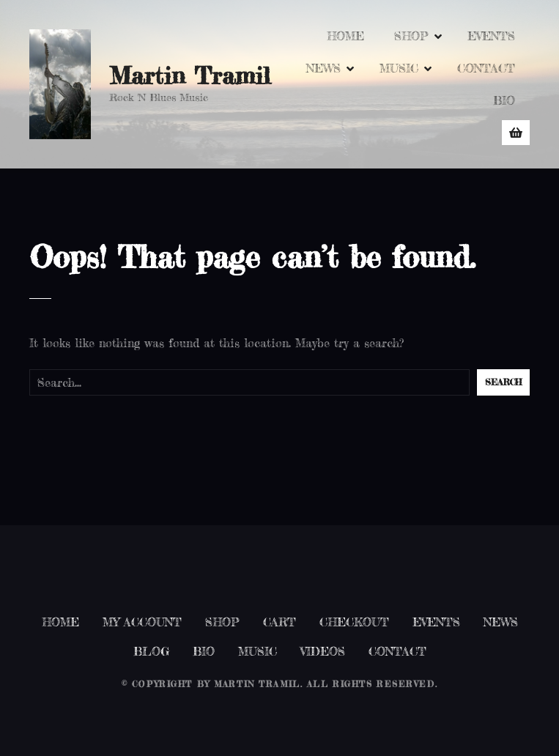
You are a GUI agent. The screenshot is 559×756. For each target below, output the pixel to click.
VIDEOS (323, 651)
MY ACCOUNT (142, 622)
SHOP (411, 36)
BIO (504, 100)
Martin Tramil (190, 76)
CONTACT (486, 68)
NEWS (323, 68)
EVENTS (491, 36)
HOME (345, 36)
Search (503, 382)
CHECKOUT (354, 622)
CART (279, 622)
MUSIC (399, 68)
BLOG (151, 651)
